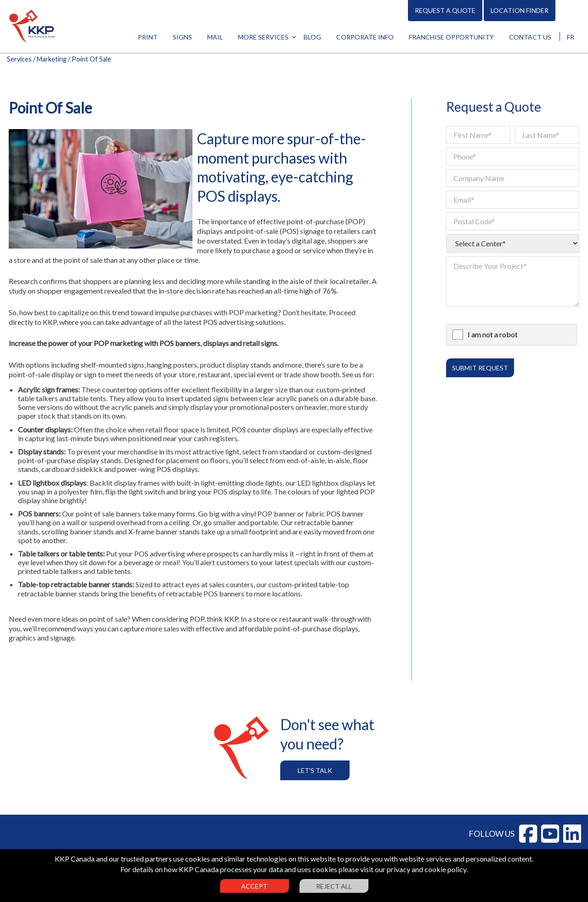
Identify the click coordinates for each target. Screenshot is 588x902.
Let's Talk (315, 770)
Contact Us (530, 37)
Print (148, 37)
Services (19, 59)
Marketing (52, 59)
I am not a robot (493, 334)
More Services (263, 37)
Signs (182, 37)
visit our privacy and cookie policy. (414, 869)
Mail (215, 37)
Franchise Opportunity (451, 37)
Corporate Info (365, 37)
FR (571, 37)
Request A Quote (445, 10)
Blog (312, 37)
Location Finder (520, 10)
